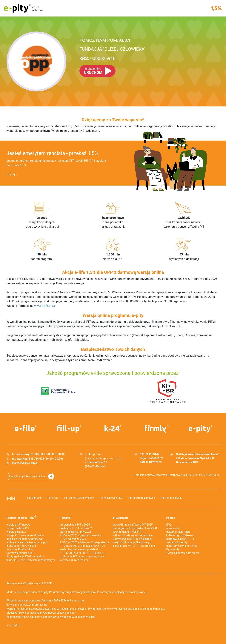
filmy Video (173, 528)
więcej (11, 174)
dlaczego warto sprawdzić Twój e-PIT (135, 528)
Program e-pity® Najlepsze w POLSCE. (30, 584)
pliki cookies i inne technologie (146, 609)
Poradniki (66, 518)
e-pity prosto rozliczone (23, 8)
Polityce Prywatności (89, 609)
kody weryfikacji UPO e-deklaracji (133, 539)
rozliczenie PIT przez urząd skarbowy (82, 557)
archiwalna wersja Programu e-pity (27, 543)
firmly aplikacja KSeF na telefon (25, 557)
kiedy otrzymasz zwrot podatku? (79, 549)
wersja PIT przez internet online (25, 535)
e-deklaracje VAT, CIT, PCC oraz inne (134, 546)
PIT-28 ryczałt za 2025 (73, 539)
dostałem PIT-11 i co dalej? (76, 528)
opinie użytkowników (81, 498)
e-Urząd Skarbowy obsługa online (133, 535)
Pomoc (171, 518)
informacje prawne (144, 498)
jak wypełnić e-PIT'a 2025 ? (76, 525)
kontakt (36, 498)
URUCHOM (93, 71)
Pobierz (21, 517)
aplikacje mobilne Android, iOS (25, 539)
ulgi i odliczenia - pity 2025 (76, 532)
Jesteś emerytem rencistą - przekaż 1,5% (52, 153)
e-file (11, 498)
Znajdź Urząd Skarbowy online (27, 477)
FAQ (169, 525)
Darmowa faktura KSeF (20, 553)
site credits (13, 625)
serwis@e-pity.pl (28, 463)
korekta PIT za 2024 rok (74, 560)
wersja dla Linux (16, 532)
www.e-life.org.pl (45, 306)
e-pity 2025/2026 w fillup (21, 546)
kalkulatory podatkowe (180, 535)
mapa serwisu (174, 498)
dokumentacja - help (178, 532)
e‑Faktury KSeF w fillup (20, 549)
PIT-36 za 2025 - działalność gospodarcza (85, 543)
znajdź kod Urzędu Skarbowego (132, 543)
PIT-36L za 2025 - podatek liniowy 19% (83, 546)
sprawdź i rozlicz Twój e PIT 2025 (133, 525)
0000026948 (97, 58)
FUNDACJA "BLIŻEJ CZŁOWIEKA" (113, 49)
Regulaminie (67, 609)
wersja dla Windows (18, 525)
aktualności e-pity (177, 543)
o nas (55, 498)
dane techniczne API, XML (182, 546)
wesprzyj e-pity (113, 498)
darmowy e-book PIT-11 (180, 539)
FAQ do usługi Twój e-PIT (128, 532)
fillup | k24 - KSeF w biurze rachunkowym (31, 560)
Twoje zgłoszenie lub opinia (183, 553)
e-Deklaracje (121, 518)
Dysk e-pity (173, 549)
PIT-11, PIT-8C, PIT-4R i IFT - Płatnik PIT (83, 553)
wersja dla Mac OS (18, 528)
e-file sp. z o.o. (76, 601)
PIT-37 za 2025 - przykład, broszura (81, 535)
